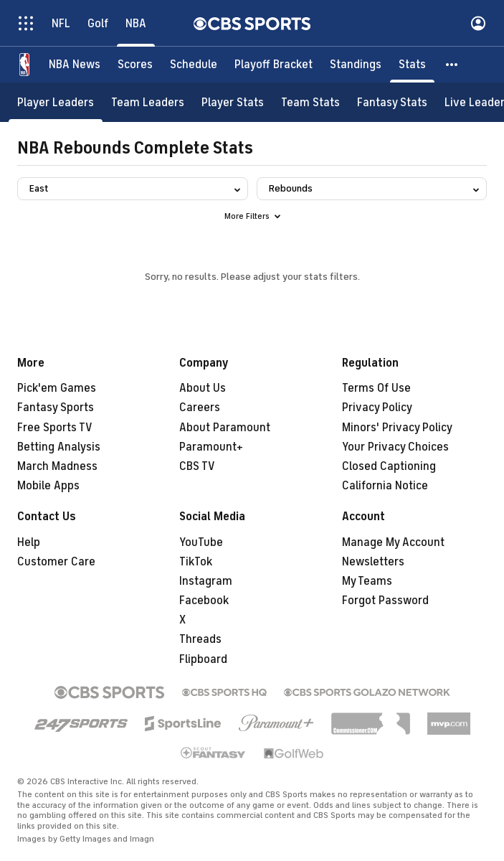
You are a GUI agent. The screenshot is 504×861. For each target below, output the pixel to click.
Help (29, 542)
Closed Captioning (389, 466)
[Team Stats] (310, 102)
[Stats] (412, 65)
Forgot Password (385, 601)
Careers (200, 408)
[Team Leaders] (148, 102)
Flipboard (203, 659)
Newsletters (373, 562)
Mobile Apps (48, 486)
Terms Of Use (376, 388)
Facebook (204, 601)
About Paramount (225, 428)
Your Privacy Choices (395, 447)
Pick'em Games (57, 388)
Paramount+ (211, 447)
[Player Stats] (233, 102)
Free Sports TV (55, 428)
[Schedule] (194, 65)
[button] (452, 65)
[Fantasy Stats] (392, 102)
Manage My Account (393, 542)
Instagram (206, 581)
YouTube (201, 542)
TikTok (196, 562)
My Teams (367, 581)
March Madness (57, 466)
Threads (200, 639)
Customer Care (56, 562)
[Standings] (356, 65)
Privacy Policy (377, 408)
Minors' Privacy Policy (397, 428)
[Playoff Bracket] (274, 65)
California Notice (385, 486)
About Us (203, 388)
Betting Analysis (59, 447)
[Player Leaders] (56, 102)
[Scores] (135, 65)
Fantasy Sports (56, 408)
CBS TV (197, 466)
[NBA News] (75, 65)
